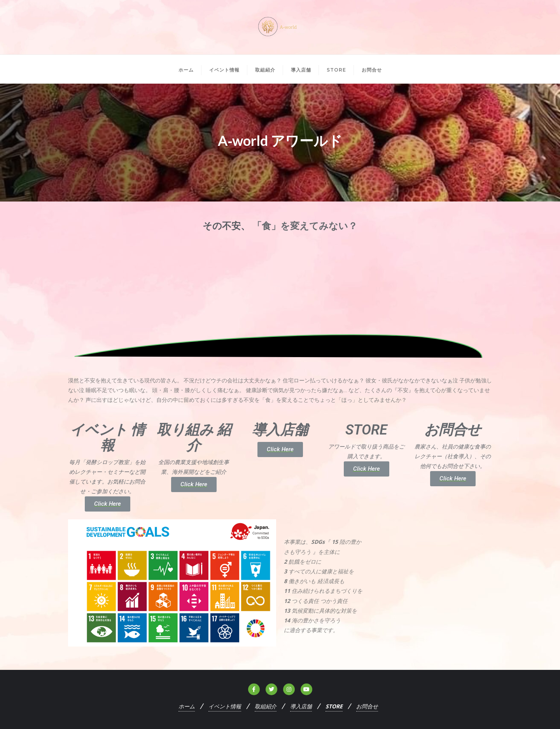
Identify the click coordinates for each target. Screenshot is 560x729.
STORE (334, 706)
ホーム (187, 706)
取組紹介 (266, 706)
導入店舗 (301, 706)
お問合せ (367, 706)
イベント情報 (225, 706)
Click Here (108, 504)
